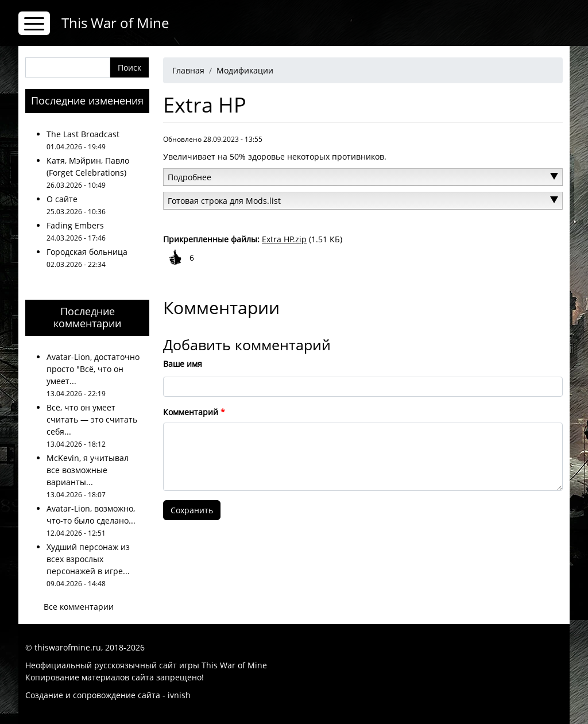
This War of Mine (115, 23)
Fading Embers (75, 225)
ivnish (179, 695)
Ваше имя (183, 364)
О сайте (62, 199)
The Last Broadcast (83, 134)
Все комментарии (79, 607)
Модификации (245, 70)
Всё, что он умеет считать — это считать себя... (92, 419)
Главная (188, 70)
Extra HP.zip (284, 239)
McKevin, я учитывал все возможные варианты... (88, 470)
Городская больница (87, 252)
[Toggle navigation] (34, 23)
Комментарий (191, 412)
